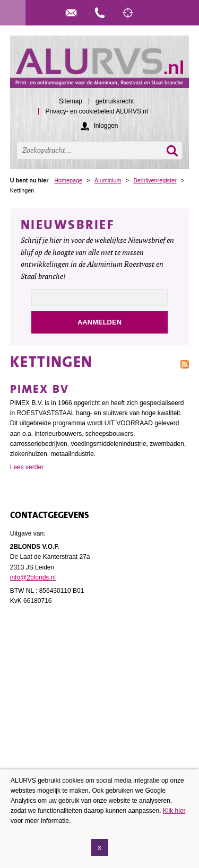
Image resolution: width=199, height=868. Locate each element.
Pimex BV (40, 389)
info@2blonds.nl (33, 577)
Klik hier (174, 811)
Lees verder (27, 467)
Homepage (68, 180)
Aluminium (108, 180)
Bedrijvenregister (155, 180)
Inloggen (106, 126)
